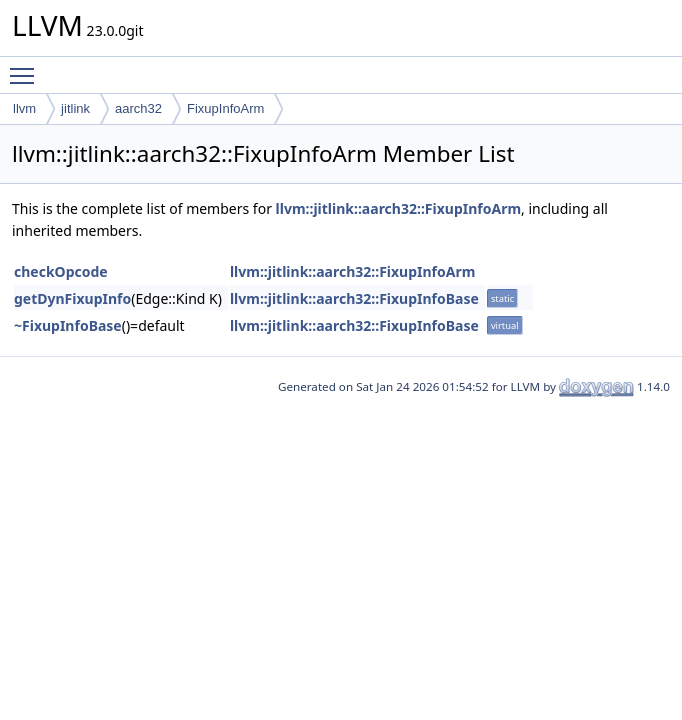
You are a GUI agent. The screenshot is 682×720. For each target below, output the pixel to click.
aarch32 (138, 108)
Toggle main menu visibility (27, 67)
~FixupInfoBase (68, 325)
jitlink (75, 108)
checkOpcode (61, 271)
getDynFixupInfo (72, 298)
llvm (24, 108)
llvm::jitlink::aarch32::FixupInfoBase (354, 298)
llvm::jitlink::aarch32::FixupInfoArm (398, 208)
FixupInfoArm (225, 108)
